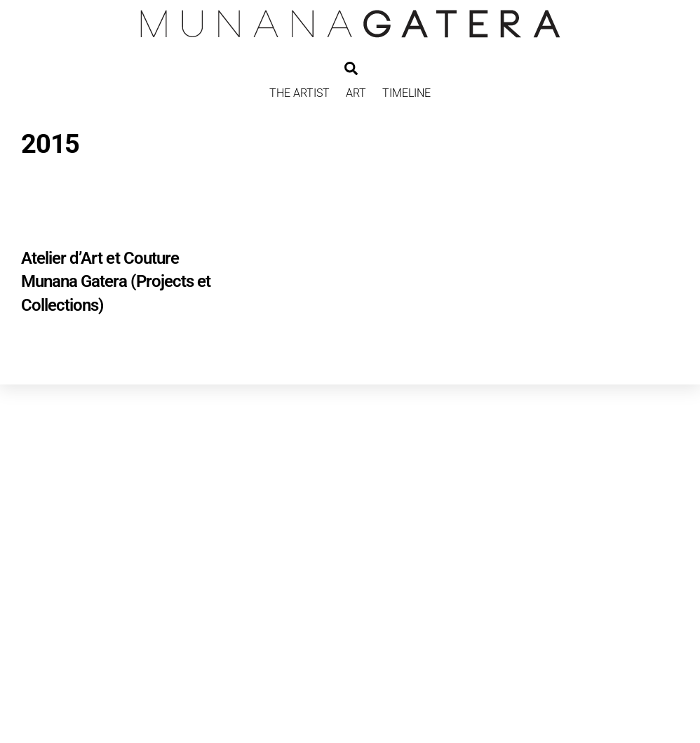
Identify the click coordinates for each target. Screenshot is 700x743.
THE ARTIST (299, 93)
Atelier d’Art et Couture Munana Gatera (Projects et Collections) (116, 282)
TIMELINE (406, 93)
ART (356, 93)
